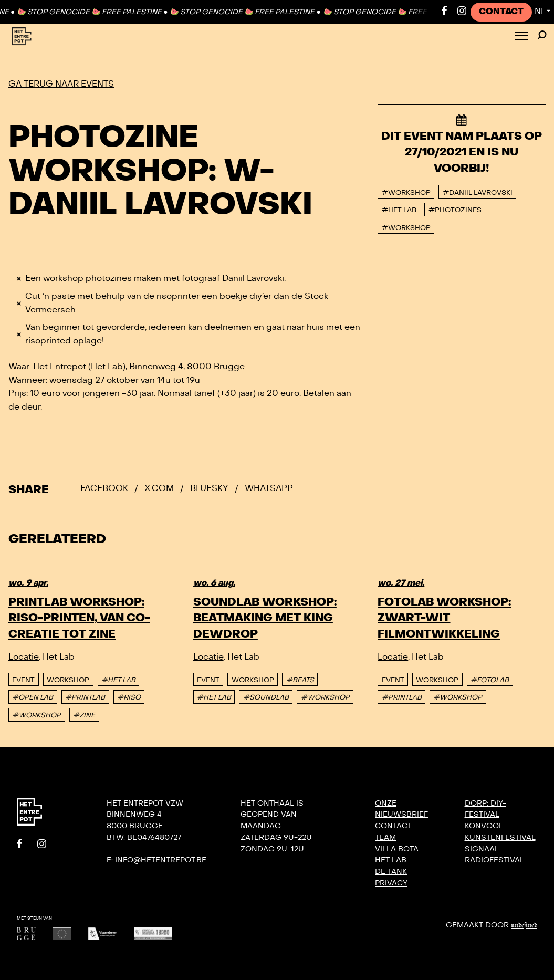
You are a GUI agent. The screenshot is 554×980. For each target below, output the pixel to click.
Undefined (524, 925)
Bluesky (210, 488)
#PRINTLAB (85, 697)
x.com (159, 488)
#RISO (129, 697)
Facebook (104, 488)
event (23, 680)
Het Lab (391, 860)
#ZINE (84, 715)
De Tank (391, 872)
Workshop (68, 680)
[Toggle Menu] (521, 37)
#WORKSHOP (36, 715)
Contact (501, 12)
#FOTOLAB (490, 680)
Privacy (391, 883)
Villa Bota (397, 849)
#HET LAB (118, 680)
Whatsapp (269, 488)
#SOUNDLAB (266, 697)
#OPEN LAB (33, 697)
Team (385, 837)
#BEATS (300, 680)
